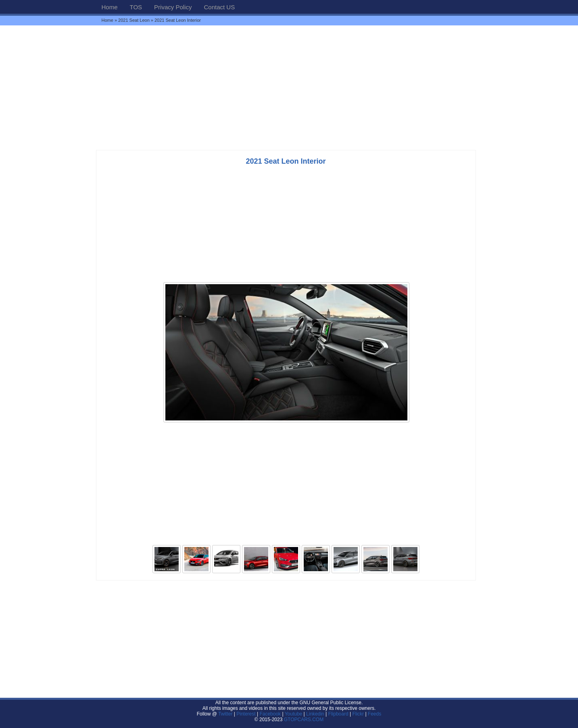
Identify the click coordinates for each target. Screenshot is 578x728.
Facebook (270, 714)
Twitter (226, 714)
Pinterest (246, 714)
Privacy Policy (173, 7)
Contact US (219, 7)
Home (110, 7)
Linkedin (315, 714)
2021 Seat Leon (134, 20)
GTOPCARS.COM (304, 720)
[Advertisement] (289, 87)
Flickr (358, 714)
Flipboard (338, 714)
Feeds (375, 714)
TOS (136, 7)
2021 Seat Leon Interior (286, 161)
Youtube (294, 714)
